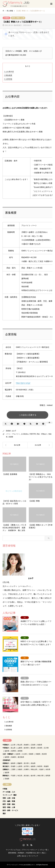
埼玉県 (20, 776)
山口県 (13, 745)
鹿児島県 (21, 757)
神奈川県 (40, 776)
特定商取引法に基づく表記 (36, 853)
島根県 (26, 745)
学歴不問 (33, 434)
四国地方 (6, 763)
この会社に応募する (28, 415)
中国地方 (6, 745)
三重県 (13, 769)
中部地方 (6, 748)
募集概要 (8, 75)
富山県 (13, 748)
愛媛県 (20, 763)
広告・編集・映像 (9, 801)
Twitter (27, 845)
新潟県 (40, 748)
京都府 (20, 769)
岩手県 (26, 766)
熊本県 (44, 754)
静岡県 (20, 751)
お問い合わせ (22, 856)
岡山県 (20, 745)
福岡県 (7, 757)
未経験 (11, 437)
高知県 (33, 763)
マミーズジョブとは (13, 850)
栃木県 (33, 776)
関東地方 (6, 776)
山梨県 (20, 748)
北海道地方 (6, 760)
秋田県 (40, 766)
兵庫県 (26, 769)
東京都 (26, 776)
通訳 (4, 814)
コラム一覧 (43, 850)
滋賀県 (7, 773)
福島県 (33, 766)
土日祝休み (25, 434)
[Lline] (24, 424)
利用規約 (21, 853)
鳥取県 (40, 745)
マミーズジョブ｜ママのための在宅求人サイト (22, 865)
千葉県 (13, 776)
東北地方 (6, 766)
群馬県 (48, 776)
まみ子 (14, 431)
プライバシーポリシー (30, 850)
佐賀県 (18, 754)
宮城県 (13, 766)
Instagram (24, 845)
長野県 (13, 751)
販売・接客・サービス (10, 810)
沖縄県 (6, 18)
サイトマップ (33, 856)
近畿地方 (6, 769)
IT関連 (5, 789)
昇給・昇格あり (42, 434)
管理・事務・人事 (18, 18)
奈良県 (48, 769)
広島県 (33, 745)
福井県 (7, 751)
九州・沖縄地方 (8, 754)
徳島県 (13, 763)
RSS (31, 845)
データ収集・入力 (9, 792)
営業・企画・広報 (9, 798)
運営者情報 (12, 853)
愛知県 (33, 748)
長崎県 (13, 757)
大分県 (24, 754)
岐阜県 (26, 748)
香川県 (26, 763)
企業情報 (8, 79)
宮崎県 (31, 754)
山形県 (20, 766)
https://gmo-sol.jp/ (23, 383)
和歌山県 (34, 769)
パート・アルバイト (13, 434)
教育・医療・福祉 (9, 804)
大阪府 (41, 769)
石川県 (46, 748)
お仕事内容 (9, 72)
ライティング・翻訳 (10, 795)
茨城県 (7, 779)
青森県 (46, 766)
